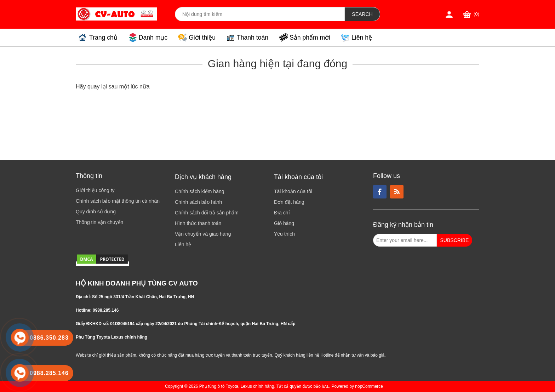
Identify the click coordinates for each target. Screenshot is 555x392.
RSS (397, 192)
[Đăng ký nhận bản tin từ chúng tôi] (405, 240)
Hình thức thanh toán (198, 223)
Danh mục (153, 38)
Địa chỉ (282, 213)
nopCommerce (369, 386)
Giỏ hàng (284, 223)
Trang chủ (103, 38)
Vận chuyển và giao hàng (203, 234)
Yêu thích (284, 234)
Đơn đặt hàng (289, 202)
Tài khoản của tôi (293, 191)
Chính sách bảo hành (198, 202)
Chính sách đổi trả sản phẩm (207, 213)
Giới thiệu (202, 38)
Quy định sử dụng (96, 212)
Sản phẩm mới (310, 38)
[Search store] (260, 14)
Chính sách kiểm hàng (200, 191)
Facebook (380, 192)
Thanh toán (253, 38)
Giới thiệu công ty (95, 190)
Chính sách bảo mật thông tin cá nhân (118, 201)
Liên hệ (362, 38)
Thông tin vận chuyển (99, 222)
